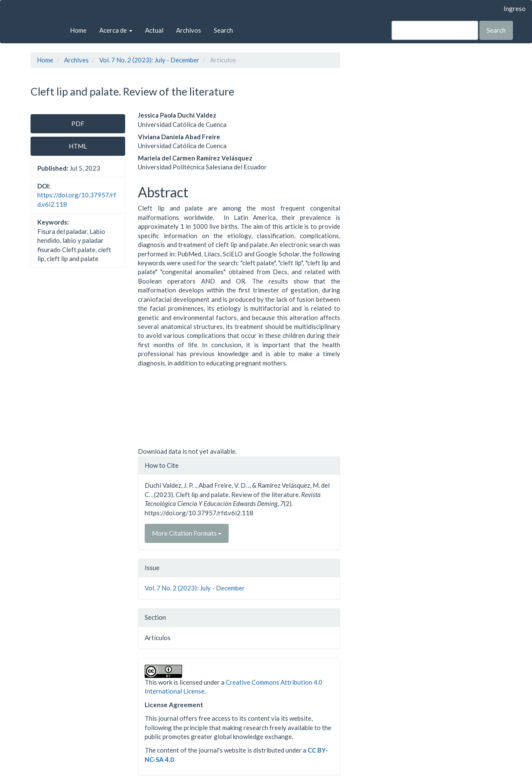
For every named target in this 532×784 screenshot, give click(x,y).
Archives (76, 60)
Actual (154, 30)
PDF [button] (78, 124)
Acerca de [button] (116, 30)
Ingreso (515, 8)
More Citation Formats (187, 533)
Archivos (189, 30)
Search (223, 30)
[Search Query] (435, 30)
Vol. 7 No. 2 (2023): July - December (149, 60)
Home (78, 30)
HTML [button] (78, 146)
